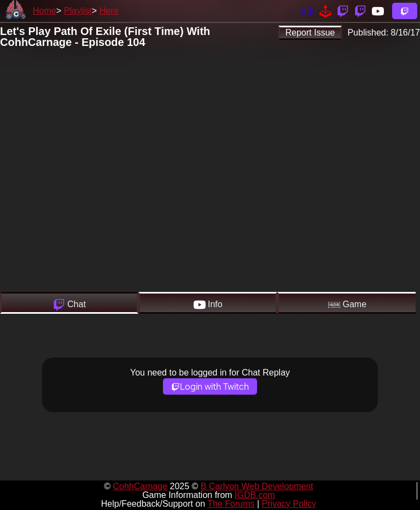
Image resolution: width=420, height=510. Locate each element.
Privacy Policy (289, 504)
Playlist (78, 11)
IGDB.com (255, 495)
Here (109, 11)
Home (45, 11)
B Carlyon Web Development (257, 486)
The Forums (231, 504)
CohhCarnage (140, 486)
